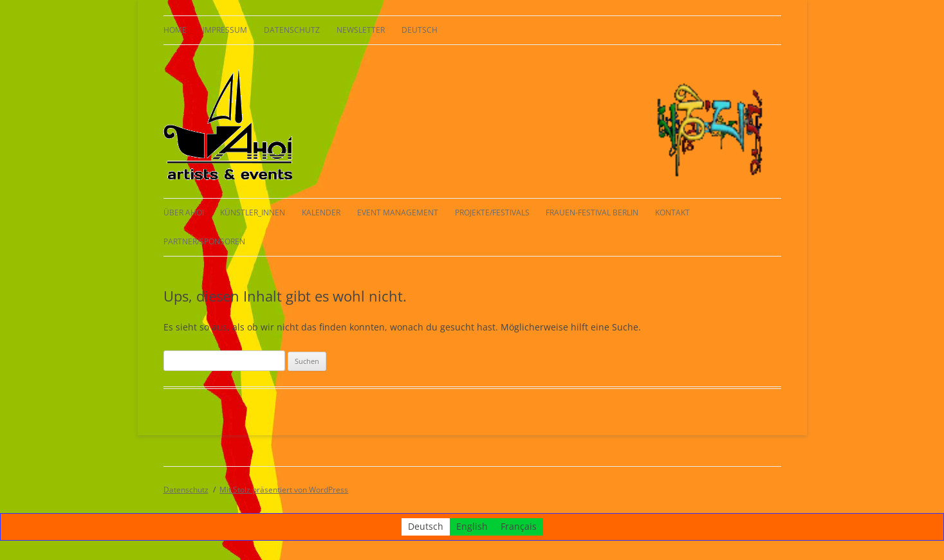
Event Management (398, 212)
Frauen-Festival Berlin (592, 212)
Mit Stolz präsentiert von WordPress (284, 490)
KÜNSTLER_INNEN (253, 212)
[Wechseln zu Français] (519, 527)
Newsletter (361, 30)
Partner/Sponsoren (204, 241)
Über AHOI (184, 212)
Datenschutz (292, 30)
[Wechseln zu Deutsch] (426, 527)
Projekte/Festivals (492, 212)
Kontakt (672, 212)
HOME (175, 30)
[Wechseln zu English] (472, 527)
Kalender (321, 212)
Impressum (225, 30)
